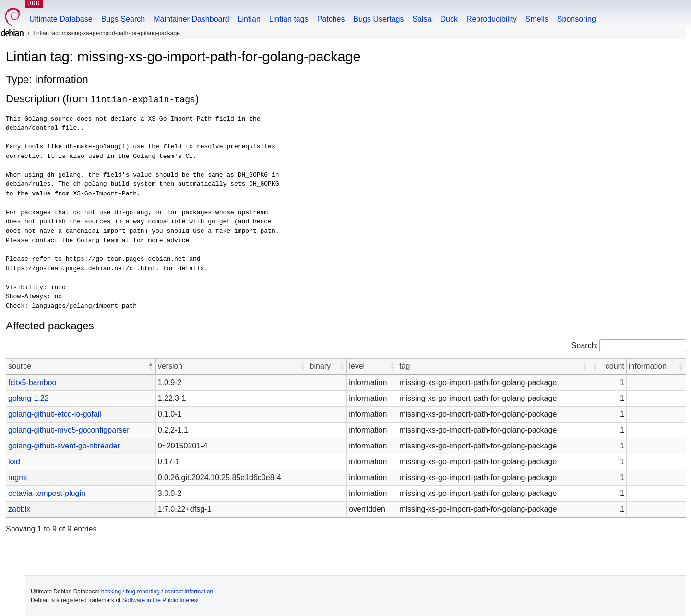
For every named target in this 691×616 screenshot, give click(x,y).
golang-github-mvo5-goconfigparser (69, 429)
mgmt (18, 477)
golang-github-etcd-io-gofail (55, 414)
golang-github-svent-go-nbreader (64, 445)
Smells (537, 19)
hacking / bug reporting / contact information (157, 591)
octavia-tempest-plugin (47, 493)
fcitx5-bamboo (32, 382)
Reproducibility (492, 19)
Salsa (422, 19)
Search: (585, 345)
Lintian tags (289, 19)
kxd (14, 461)
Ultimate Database (61, 19)
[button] (151, 366)
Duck (449, 19)
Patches (331, 19)
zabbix (19, 509)
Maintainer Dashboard (191, 19)
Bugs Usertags (378, 19)
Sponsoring (577, 19)
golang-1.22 (29, 398)
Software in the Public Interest (161, 600)
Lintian (249, 19)
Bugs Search (123, 19)
